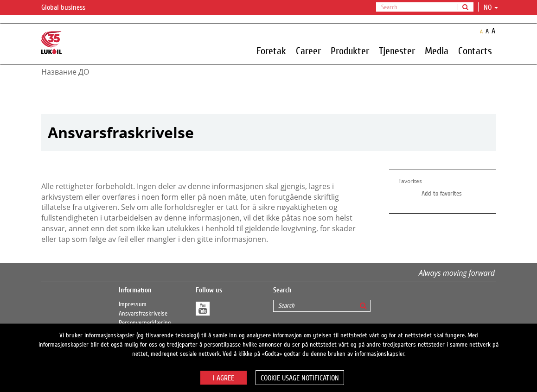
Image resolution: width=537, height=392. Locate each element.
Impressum (133, 304)
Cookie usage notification (300, 378)
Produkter (350, 51)
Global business (69, 8)
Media (437, 51)
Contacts (475, 51)
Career (308, 51)
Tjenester (397, 51)
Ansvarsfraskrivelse (143, 314)
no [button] (491, 7)
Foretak (271, 51)
